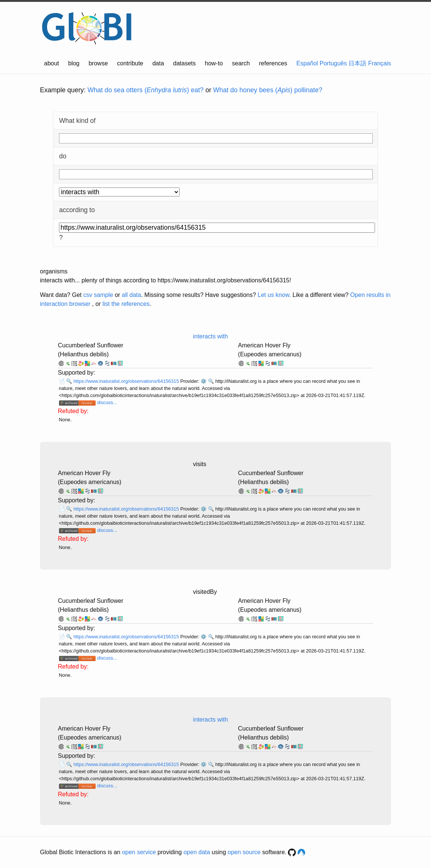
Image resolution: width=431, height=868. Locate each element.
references (273, 63)
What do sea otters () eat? (145, 90)
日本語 (357, 63)
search (241, 63)
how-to (214, 63)
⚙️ (204, 381)
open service (139, 852)
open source (244, 852)
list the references (126, 304)
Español (307, 63)
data (158, 63)
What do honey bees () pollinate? (268, 90)
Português (333, 63)
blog (74, 63)
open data (197, 852)
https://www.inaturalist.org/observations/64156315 (127, 381)
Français (380, 63)
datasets (185, 63)
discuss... (107, 402)
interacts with (210, 336)
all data (131, 295)
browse (98, 63)
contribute (130, 63)
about (52, 63)
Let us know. (274, 295)
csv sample (98, 295)
